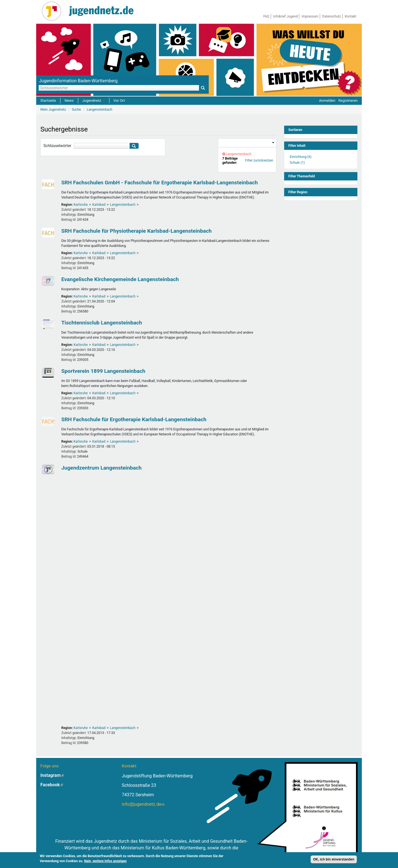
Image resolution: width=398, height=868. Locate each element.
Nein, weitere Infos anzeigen (105, 862)
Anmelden (327, 101)
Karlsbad (99, 205)
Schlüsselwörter (57, 146)
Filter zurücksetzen (259, 160)
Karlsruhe (81, 205)
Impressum (310, 16)
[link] (247, 143)
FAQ (266, 16)
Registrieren (348, 101)
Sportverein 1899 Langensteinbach (103, 371)
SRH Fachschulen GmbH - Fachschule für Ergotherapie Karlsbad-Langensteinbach (159, 183)
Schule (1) (297, 163)
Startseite (48, 101)
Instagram (52, 775)
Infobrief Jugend (286, 16)
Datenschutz (332, 16)
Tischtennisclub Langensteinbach (102, 323)
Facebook (52, 785)
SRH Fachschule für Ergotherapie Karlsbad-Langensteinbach (134, 419)
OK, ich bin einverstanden (334, 860)
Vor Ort (119, 101)
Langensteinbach (123, 205)
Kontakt (351, 16)
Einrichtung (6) (301, 157)
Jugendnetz (94, 101)
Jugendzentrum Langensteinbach (101, 468)
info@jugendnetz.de (143, 804)
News (69, 101)
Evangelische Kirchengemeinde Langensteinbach (120, 279)
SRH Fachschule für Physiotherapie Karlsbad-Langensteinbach (136, 231)
